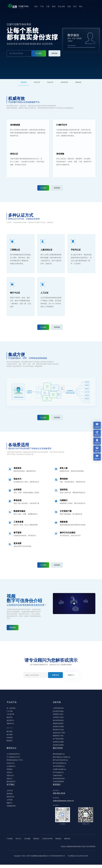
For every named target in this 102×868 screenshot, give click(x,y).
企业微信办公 (11, 769)
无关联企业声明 (47, 842)
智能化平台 (10, 724)
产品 (41, 6)
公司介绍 (10, 794)
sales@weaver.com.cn (63, 804)
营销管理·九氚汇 (58, 715)
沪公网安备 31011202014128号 (78, 859)
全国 (68, 6)
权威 (24, 82)
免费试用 (55, 675)
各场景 (64, 82)
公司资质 (10, 804)
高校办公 (10, 782)
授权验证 (36, 842)
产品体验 (10, 842)
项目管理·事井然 (58, 721)
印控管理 (10, 739)
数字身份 (10, 732)
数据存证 (10, 742)
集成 (50, 82)
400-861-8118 (59, 797)
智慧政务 (10, 772)
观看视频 (54, 53)
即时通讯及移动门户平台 (15, 762)
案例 (53, 6)
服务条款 (67, 842)
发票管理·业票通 (58, 744)
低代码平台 (10, 721)
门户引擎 (10, 711)
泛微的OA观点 (58, 778)
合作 (74, 6)
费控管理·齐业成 (58, 731)
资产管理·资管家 (58, 740)
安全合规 (60, 6)
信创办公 (10, 775)
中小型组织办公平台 (13, 759)
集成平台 (10, 718)
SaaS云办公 (11, 766)
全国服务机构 (11, 810)
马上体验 (39, 53)
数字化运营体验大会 (59, 766)
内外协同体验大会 (59, 769)
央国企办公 (10, 778)
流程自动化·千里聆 (59, 734)
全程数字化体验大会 (59, 772)
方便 (37, 82)
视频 (78, 82)
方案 (47, 6)
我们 (80, 6)
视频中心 (71, 675)
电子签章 (10, 736)
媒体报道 (10, 797)
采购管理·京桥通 (58, 728)
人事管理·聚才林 (58, 708)
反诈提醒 (27, 842)
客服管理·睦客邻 (58, 724)
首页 (35, 6)
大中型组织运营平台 (13, 756)
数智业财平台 (11, 785)
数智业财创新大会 (59, 756)
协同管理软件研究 (59, 782)
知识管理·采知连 (58, 711)
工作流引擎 (10, 715)
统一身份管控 (11, 708)
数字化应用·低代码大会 (60, 762)
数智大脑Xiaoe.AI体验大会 (62, 759)
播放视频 (13, 627)
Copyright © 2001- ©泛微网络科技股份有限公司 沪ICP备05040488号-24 (39, 859)
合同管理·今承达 (58, 718)
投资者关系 (10, 800)
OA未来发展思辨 (58, 785)
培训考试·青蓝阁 (58, 747)
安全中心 (18, 842)
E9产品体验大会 (58, 775)
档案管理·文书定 (58, 737)
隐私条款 (58, 842)
